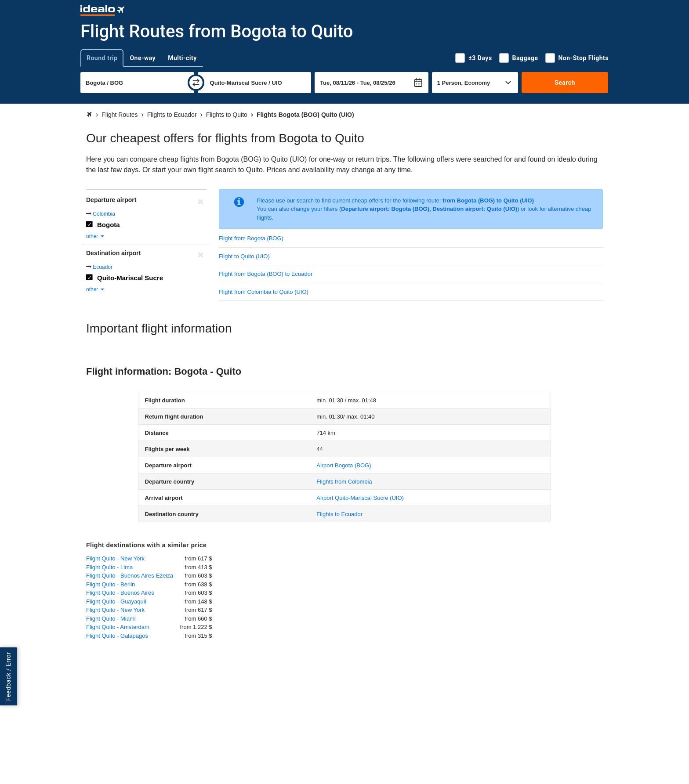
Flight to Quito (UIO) (244, 256)
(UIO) (360, 498)
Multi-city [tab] (182, 58)
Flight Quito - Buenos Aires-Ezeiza (130, 576)
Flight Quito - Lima (109, 567)
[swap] (196, 83)
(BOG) (344, 465)
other (96, 236)
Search (565, 83)
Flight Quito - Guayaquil (116, 602)
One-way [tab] (143, 58)
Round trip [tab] (102, 58)
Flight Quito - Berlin (111, 584)
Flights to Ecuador (339, 514)
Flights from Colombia (344, 482)
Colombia (104, 214)
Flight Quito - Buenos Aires (120, 593)
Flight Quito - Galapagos (117, 636)
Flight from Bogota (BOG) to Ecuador (266, 274)
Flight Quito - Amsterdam (118, 627)
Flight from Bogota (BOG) (251, 238)
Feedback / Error (8, 676)
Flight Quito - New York (115, 558)
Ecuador (103, 267)
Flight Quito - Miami (111, 619)
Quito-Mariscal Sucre (130, 278)
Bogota (109, 225)
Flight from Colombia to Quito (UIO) (264, 292)
